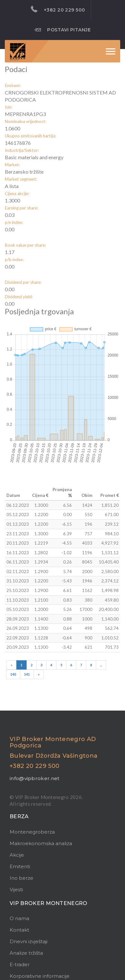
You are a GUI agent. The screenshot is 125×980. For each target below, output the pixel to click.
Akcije (17, 855)
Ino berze (21, 878)
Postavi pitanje (63, 29)
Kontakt (19, 930)
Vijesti (16, 889)
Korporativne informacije (40, 976)
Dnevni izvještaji (29, 941)
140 (13, 674)
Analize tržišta (26, 953)
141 (27, 674)
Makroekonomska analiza (41, 843)
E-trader (20, 964)
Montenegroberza (32, 832)
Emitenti (20, 866)
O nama (19, 918)
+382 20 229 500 (58, 9)
